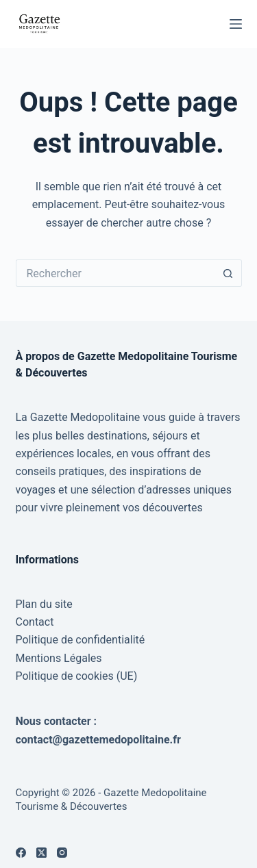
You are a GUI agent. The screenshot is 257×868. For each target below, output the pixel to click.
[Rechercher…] (115, 273)
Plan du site (44, 604)
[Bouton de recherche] (228, 273)
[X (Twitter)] (41, 853)
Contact (35, 622)
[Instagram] (62, 853)
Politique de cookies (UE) (77, 676)
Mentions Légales (59, 658)
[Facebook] (21, 853)
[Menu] (236, 24)
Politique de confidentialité (81, 640)
